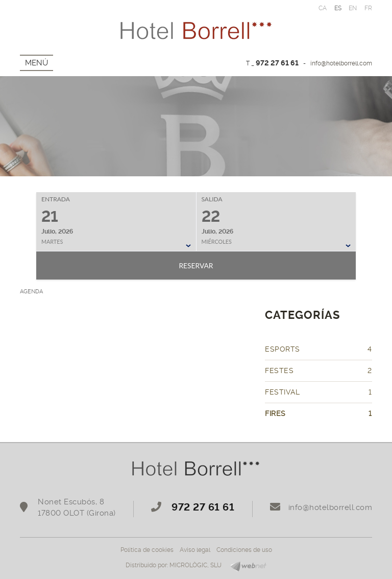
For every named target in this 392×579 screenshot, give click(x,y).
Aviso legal (195, 550)
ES (338, 8)
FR (369, 8)
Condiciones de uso (244, 550)
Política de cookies (147, 550)
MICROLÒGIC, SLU (195, 565)
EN (353, 8)
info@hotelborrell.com (341, 63)
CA (323, 8)
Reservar (196, 265)
